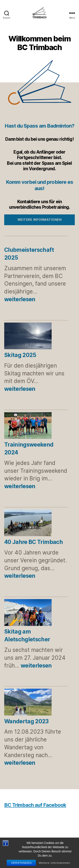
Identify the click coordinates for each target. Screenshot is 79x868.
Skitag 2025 (20, 355)
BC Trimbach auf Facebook (35, 805)
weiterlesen (20, 299)
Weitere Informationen (54, 863)
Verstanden (21, 863)
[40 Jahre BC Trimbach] (28, 524)
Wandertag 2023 (26, 721)
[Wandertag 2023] (28, 703)
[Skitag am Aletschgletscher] (28, 613)
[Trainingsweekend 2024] (28, 426)
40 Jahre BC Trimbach (33, 542)
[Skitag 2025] (28, 337)
